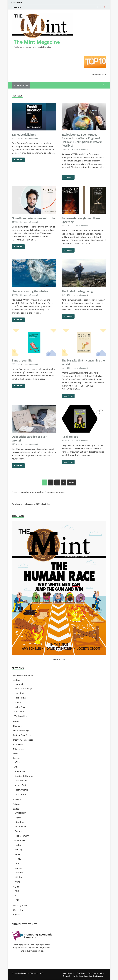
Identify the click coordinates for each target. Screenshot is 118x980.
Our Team (81, 973)
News (16, 754)
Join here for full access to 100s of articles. (31, 504)
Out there (19, 711)
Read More (17, 159)
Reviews (17, 800)
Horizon (18, 702)
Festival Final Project (23, 735)
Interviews (18, 744)
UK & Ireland (20, 794)
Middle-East (20, 785)
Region (16, 758)
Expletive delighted (24, 134)
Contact (67, 976)
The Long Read (21, 716)
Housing (18, 849)
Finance (18, 831)
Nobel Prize (20, 707)
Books (16, 721)
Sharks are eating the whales (30, 291)
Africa (17, 762)
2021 (17, 895)
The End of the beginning (77, 291)
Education (19, 822)
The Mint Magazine (37, 42)
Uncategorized (20, 905)
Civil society (20, 813)
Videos (16, 915)
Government (20, 840)
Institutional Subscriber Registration (88, 976)
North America (21, 790)
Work (17, 882)
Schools (17, 804)
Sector (16, 809)
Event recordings (21, 730)
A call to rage (70, 437)
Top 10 (16, 887)
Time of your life (22, 360)
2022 (17, 900)
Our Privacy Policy (96, 973)
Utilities (18, 877)
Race (17, 863)
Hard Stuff (19, 693)
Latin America (21, 780)
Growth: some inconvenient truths (33, 218)
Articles (17, 680)
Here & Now (20, 698)
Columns (17, 726)
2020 (17, 891)
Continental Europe (24, 776)
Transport (19, 872)
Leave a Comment (31, 138)
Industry (18, 854)
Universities (19, 910)
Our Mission (68, 973)
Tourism (18, 868)
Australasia (20, 771)
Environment (21, 826)
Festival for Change (23, 688)
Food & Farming (22, 836)
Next (72, 482)
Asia (16, 767)
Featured (19, 684)
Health (18, 845)
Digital (18, 817)
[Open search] (104, 85)
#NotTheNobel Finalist (24, 675)
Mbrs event (18, 749)
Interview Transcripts (23, 740)
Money (18, 859)
